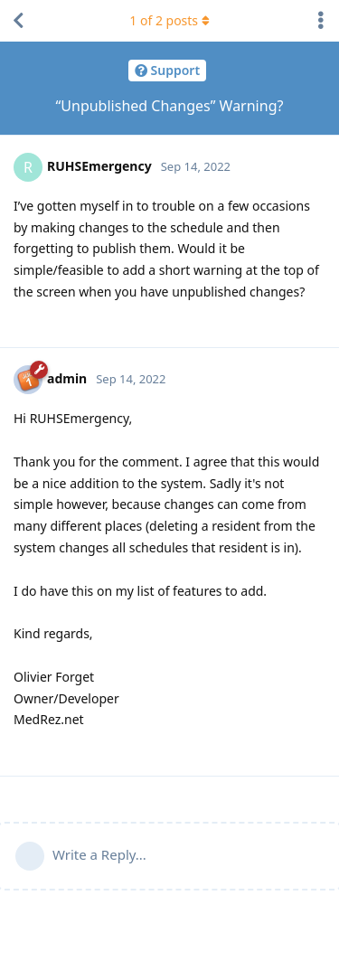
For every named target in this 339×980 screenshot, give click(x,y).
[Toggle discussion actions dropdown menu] (321, 21)
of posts (169, 20)
